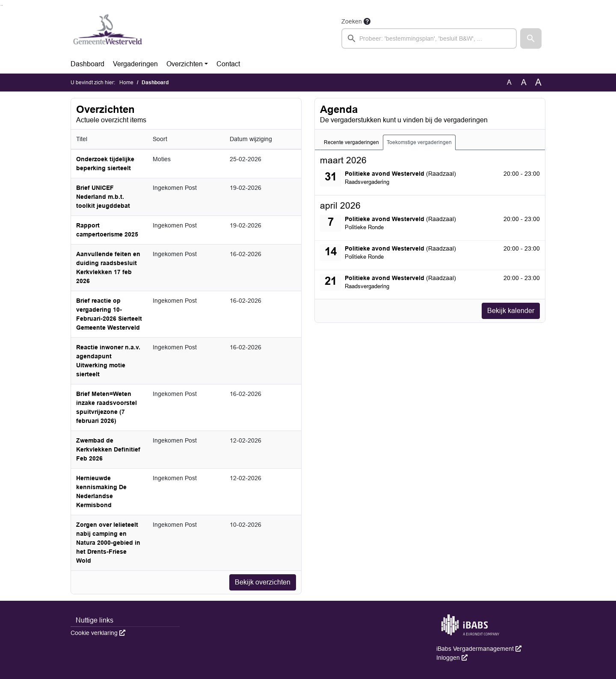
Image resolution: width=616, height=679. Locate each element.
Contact (228, 64)
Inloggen (452, 658)
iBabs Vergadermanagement (479, 649)
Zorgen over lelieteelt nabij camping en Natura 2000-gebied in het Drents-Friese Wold (108, 543)
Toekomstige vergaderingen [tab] (419, 142)
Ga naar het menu (2, 5)
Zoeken (352, 21)
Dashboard (87, 64)
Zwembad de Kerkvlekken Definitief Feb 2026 (108, 449)
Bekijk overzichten (263, 582)
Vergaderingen (135, 64)
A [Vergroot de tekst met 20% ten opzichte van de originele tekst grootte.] (524, 82)
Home (126, 83)
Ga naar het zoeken (1, 5)
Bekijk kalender (511, 311)
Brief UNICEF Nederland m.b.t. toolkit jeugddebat (103, 197)
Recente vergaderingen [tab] (351, 142)
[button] (531, 38)
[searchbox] (429, 38)
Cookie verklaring (98, 633)
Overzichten (185, 64)
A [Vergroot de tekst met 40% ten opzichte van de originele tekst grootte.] (538, 83)
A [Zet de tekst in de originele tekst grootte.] (509, 82)
